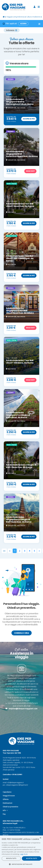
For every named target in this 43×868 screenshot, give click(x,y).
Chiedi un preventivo (10, 799)
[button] (21, 864)
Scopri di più (29, 119)
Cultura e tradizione (33, 17)
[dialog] (21, 852)
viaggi (9, 17)
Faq (4, 806)
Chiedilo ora (22, 633)
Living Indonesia (19, 17)
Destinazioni (8, 795)
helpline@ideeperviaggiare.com (23, 709)
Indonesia (12, 30)
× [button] (40, 838)
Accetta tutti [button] (32, 858)
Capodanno (7, 784)
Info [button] (4, 803)
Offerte (6, 792)
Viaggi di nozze (9, 788)
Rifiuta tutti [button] (11, 858)
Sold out (30, 171)
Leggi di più (24, 854)
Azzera (23, 24)
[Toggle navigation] (39, 7)
